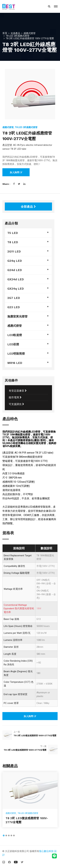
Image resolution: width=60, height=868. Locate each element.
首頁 (5, 33)
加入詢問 (16, 172)
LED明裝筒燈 (16, 354)
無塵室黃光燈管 (17, 316)
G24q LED (15, 261)
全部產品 (28, 207)
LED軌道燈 (15, 335)
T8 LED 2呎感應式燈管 (18, 36)
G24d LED (15, 270)
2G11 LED (14, 251)
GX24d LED (16, 279)
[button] (4, 836)
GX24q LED (16, 289)
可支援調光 (16, 404)
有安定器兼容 (18, 391)
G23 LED (14, 307)
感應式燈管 (30, 33)
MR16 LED (15, 363)
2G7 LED (14, 298)
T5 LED (13, 233)
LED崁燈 (13, 344)
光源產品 (15, 33)
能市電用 (15, 397)
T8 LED (13, 242)
